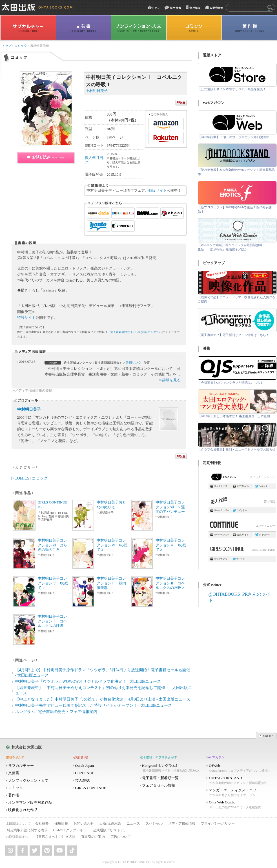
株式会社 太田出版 (27, 747)
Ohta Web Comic (240, 805)
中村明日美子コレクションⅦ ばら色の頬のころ (52, 545)
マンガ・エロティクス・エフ (240, 793)
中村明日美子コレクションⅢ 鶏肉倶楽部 (111, 583)
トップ (7, 46)
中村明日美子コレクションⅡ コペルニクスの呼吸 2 (170, 583)
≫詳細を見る (170, 380)
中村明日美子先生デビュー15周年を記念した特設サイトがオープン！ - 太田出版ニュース (94, 705)
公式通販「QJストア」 (110, 830)
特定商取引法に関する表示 (27, 830)
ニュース (133, 823)
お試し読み (49, 157)
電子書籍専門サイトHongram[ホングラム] (137, 332)
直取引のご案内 (93, 837)
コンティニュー (242, 526)
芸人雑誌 (242, 502)
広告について (121, 837)
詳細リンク (133, 363)
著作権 (14, 795)
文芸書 (14, 773)
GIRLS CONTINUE (242, 550)
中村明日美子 (29, 409)
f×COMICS (20, 478)
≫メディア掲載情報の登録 (32, 391)
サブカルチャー (21, 766)
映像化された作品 (23, 810)
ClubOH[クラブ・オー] (70, 830)
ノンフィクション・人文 (28, 780)
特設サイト (158, 190)
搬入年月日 (94, 160)
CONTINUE (85, 773)
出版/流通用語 (110, 823)
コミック (21, 46)
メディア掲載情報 (182, 823)
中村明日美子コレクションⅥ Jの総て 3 (112, 545)
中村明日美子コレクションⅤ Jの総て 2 (171, 545)
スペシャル (154, 823)
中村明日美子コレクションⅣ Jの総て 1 (53, 583)
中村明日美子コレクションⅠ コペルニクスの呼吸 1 (52, 621)
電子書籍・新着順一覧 (160, 778)
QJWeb (240, 768)
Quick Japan (84, 766)
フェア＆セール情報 (159, 785)
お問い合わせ (84, 823)
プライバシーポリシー (218, 823)
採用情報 (61, 823)
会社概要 (42, 823)
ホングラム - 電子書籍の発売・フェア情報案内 (56, 712)
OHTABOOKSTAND (240, 780)
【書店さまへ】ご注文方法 (55, 837)
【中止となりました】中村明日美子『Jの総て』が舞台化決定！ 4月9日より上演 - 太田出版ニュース (103, 699)
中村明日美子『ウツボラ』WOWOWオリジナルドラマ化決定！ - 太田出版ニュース (88, 682)
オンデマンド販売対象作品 (30, 802)
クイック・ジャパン (242, 478)
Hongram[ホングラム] (173, 768)
